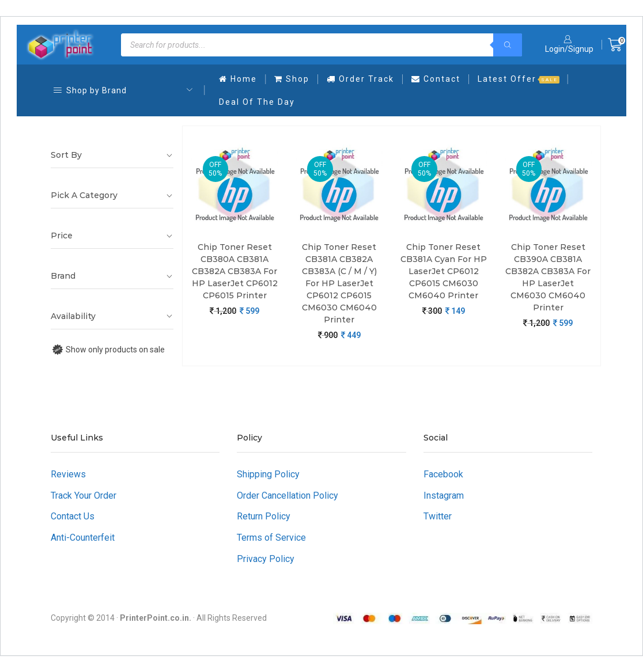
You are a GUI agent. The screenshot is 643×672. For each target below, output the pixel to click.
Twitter (438, 516)
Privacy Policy (266, 559)
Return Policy (264, 516)
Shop (292, 79)
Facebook (443, 474)
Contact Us (73, 516)
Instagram (444, 496)
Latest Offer (519, 79)
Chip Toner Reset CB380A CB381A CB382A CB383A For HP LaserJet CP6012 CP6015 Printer (235, 271)
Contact (436, 79)
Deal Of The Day (257, 102)
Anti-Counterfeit (83, 538)
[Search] (508, 45)
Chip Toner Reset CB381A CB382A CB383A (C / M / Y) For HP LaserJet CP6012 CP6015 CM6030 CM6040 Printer (339, 283)
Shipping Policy (268, 474)
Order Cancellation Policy (288, 496)
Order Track (360, 79)
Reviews (68, 474)
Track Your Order (84, 496)
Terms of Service (271, 538)
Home (238, 79)
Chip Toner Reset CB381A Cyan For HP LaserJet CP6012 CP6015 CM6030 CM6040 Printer (444, 271)
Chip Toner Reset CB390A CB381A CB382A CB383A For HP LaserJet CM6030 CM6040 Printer (548, 277)
